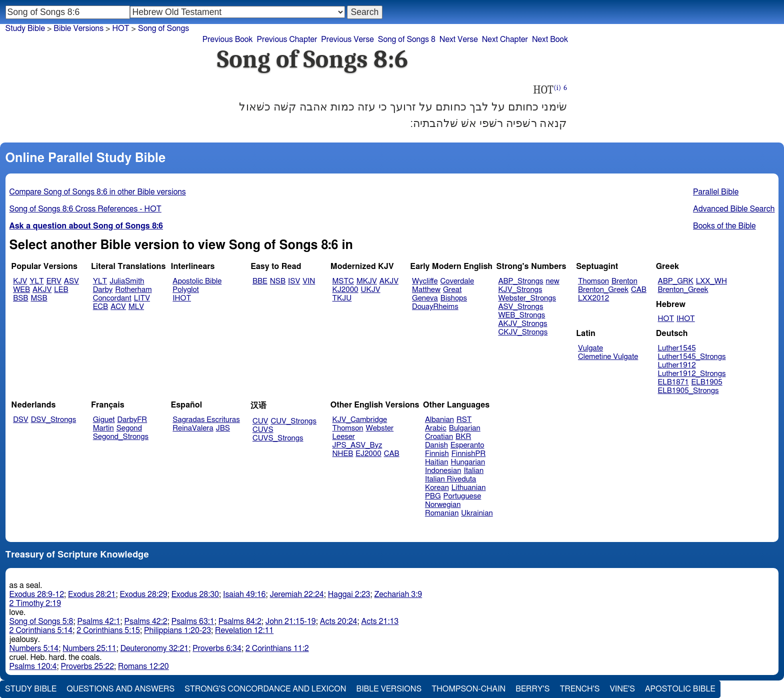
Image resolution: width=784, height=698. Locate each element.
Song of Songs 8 (407, 39)
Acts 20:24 (339, 621)
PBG (433, 496)
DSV (21, 420)
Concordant (112, 298)
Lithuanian (469, 488)
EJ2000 (368, 454)
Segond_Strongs (121, 437)
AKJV (42, 290)
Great (452, 290)
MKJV (367, 281)
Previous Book (228, 39)
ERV (54, 281)
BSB (20, 298)
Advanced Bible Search (734, 209)
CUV (260, 421)
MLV (136, 307)
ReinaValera (193, 428)
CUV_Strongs (293, 421)
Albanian (439, 420)
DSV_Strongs (54, 420)
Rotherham (133, 290)
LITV (142, 298)
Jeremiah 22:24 (296, 594)
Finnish (437, 454)
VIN (309, 281)
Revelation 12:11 (244, 630)
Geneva (425, 298)
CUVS (263, 430)
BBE (260, 281)
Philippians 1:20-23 (177, 630)
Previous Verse (347, 39)
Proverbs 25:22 (88, 666)
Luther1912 (677, 365)
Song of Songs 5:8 (41, 621)
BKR (463, 437)
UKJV (371, 290)
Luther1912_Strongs (692, 374)
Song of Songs (163, 28)
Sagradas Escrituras (206, 420)
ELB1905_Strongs (688, 391)
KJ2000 (345, 290)
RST (464, 420)
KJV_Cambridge (360, 420)
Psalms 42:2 (146, 621)
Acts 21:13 (380, 621)
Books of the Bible (724, 226)
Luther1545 (677, 348)
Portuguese (462, 496)
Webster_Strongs (527, 298)
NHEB (343, 454)
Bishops (454, 298)
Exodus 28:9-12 (37, 594)
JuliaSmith (127, 281)
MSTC (343, 281)
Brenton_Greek (603, 290)
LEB (61, 290)
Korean (437, 488)
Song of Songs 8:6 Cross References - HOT (85, 209)
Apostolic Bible (680, 689)
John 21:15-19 (291, 621)
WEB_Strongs (521, 315)
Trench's (579, 689)
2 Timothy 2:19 (35, 603)
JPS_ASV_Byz (357, 445)
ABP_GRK (676, 281)
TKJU (342, 298)
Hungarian (468, 462)
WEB (21, 290)
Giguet (104, 420)
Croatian (439, 437)
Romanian (442, 513)
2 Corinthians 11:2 (277, 648)
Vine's (622, 689)
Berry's (532, 689)
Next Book (550, 39)
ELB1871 (673, 382)
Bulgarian (465, 428)
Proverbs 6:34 (217, 648)
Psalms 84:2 (240, 621)
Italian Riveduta (450, 479)
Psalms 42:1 (98, 621)
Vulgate (590, 348)
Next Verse (459, 39)
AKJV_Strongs (522, 324)
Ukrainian (477, 513)
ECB (100, 307)
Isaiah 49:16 (244, 594)
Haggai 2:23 (349, 594)
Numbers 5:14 (34, 648)
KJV (20, 281)
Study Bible (25, 28)
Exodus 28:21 (92, 594)
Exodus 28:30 (195, 594)
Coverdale (457, 281)
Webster (379, 428)
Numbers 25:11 (89, 648)
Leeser (344, 437)
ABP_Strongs (520, 281)
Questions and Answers (120, 689)
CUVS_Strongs (278, 438)
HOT (120, 28)
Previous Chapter (287, 39)
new (553, 281)
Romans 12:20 (143, 666)
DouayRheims (435, 307)
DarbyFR (132, 420)
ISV (294, 281)
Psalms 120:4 (33, 666)
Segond (129, 428)
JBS (223, 428)
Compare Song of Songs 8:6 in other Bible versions (98, 192)
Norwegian (443, 505)
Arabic (436, 428)
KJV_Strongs (520, 290)
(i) (557, 88)
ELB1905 (707, 382)
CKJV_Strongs (523, 332)
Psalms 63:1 (193, 621)
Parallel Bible (716, 192)
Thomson (593, 281)
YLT (36, 281)
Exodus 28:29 (143, 594)
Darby (103, 290)
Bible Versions (78, 28)
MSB (39, 298)
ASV (71, 281)
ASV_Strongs (520, 307)
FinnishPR (469, 454)
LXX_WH (711, 281)
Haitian (437, 462)
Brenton (624, 281)
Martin (103, 428)
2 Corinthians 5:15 (108, 630)
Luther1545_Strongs (692, 357)
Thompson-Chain (468, 689)
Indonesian (443, 471)
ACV (118, 307)
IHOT (182, 298)
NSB (278, 281)
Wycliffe (425, 281)
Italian (473, 471)
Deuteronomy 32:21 (155, 648)
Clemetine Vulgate (608, 357)
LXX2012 (593, 298)
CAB (639, 290)
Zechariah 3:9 (398, 594)
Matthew (426, 290)
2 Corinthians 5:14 (41, 630)
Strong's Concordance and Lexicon (265, 689)
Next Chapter (505, 39)
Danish (436, 445)
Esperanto (467, 445)
